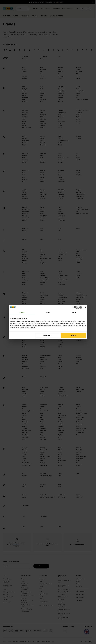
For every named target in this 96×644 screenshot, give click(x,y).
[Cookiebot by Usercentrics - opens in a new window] (74, 307)
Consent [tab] (22, 312)
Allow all (73, 335)
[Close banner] (85, 307)
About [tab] (74, 312)
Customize (48, 335)
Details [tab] (48, 312)
